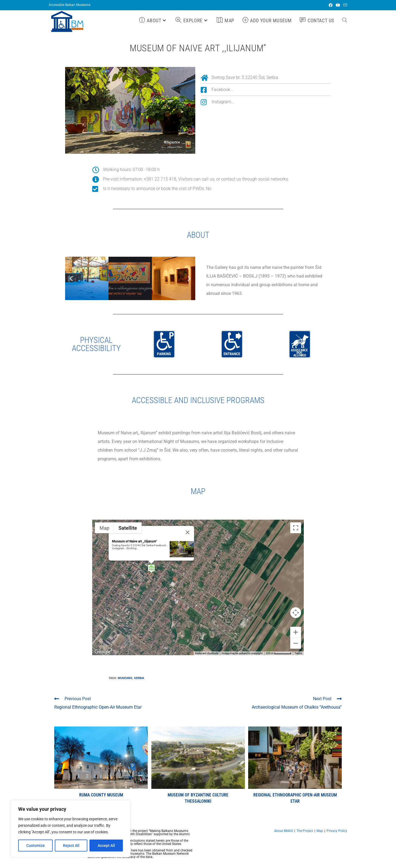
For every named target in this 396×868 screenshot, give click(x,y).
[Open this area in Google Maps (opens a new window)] (103, 652)
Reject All (71, 846)
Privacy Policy (337, 831)
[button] (71, 279)
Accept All (106, 846)
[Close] (188, 532)
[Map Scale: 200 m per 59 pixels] (279, 653)
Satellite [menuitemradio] (128, 528)
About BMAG (284, 831)
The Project (305, 831)
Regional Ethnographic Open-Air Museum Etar (295, 798)
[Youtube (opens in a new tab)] (338, 5)
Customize (36, 846)
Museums (125, 678)
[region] (71, 829)
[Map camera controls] (296, 613)
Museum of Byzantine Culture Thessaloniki (198, 798)
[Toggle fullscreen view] (296, 528)
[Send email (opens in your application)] (344, 5)
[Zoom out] (296, 643)
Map (320, 831)
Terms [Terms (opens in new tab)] (298, 653)
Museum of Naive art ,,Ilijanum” (135, 541)
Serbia (139, 678)
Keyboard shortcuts (207, 653)
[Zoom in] (296, 632)
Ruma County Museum (101, 795)
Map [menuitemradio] (104, 528)
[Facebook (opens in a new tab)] (331, 5)
